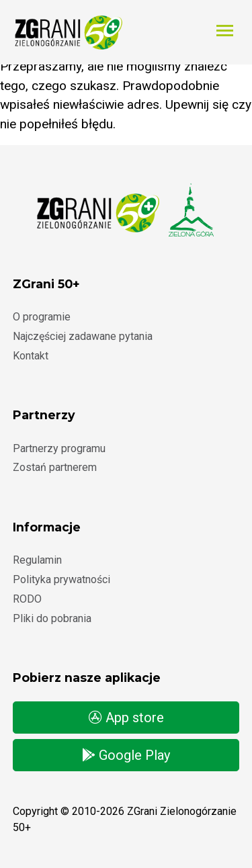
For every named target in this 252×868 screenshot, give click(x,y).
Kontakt (31, 356)
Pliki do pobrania (52, 618)
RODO (27, 599)
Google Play (126, 755)
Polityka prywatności (61, 579)
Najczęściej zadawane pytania (83, 336)
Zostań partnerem (55, 467)
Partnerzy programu (59, 448)
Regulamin (37, 560)
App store (126, 718)
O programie (42, 317)
